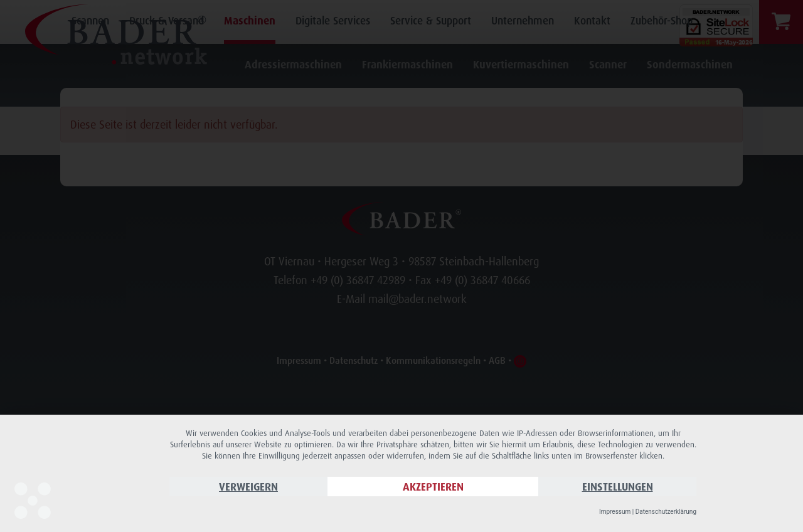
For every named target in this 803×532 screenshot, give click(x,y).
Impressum (615, 512)
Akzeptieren (433, 487)
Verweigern (248, 487)
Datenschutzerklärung (666, 512)
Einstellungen (618, 487)
